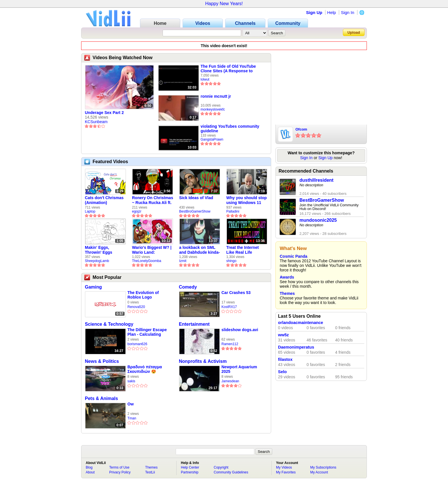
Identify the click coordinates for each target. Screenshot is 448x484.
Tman (132, 418)
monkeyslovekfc (213, 109)
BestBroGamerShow (195, 211)
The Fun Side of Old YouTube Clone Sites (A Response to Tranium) (228, 69)
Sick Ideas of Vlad (196, 198)
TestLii (150, 472)
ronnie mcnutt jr (216, 96)
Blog (89, 467)
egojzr (137, 211)
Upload (354, 32)
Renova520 (136, 307)
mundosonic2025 (318, 220)
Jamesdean (230, 381)
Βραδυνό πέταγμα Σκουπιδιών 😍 (145, 369)
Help (332, 12)
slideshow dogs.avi (240, 330)
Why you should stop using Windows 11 (247, 200)
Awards (287, 277)
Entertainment (194, 324)
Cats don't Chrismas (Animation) (104, 200)
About (90, 472)
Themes (287, 293)
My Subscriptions (323, 467)
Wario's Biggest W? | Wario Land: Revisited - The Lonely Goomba (152, 250)
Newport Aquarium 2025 (239, 369)
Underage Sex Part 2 (104, 113)
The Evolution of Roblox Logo (143, 295)
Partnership (190, 472)
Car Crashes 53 (236, 293)
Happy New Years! (224, 4)
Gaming (93, 287)
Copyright (221, 467)
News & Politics (102, 361)
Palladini (233, 211)
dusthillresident (316, 180)
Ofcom (301, 129)
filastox (285, 359)
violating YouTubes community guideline (230, 129)
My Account (319, 472)
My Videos (284, 467)
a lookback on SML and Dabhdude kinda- (199, 250)
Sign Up (314, 12)
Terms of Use (119, 467)
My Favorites (286, 472)
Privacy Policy (120, 472)
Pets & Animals (101, 398)
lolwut (205, 79)
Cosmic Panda (293, 256)
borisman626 (137, 344)
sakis (131, 381)
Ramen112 (230, 344)
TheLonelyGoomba (147, 261)
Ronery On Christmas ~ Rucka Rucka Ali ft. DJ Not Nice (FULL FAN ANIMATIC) (153, 200)
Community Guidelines (231, 472)
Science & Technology (109, 324)
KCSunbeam (96, 122)
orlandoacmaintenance (301, 323)
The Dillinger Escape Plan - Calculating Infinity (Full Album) (147, 332)
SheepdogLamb (97, 261)
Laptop (90, 211)
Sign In (348, 12)
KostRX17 (229, 307)
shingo (231, 261)
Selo (282, 372)
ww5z (283, 335)
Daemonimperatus (296, 347)
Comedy (188, 287)
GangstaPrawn (212, 139)
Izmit (183, 261)
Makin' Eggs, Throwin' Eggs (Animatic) (99, 250)
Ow (131, 404)
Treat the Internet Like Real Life (243, 250)
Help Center (190, 467)
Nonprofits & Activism (203, 361)
